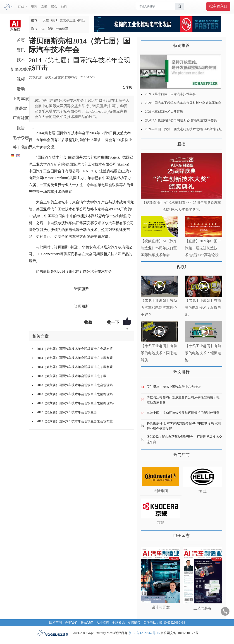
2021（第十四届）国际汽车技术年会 (170, 94)
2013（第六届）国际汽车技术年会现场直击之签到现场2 (75, 403)
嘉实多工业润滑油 (72, 20)
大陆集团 (161, 491)
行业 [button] (21, 6)
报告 (21, 128)
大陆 (46, 20)
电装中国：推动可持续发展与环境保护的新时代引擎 (183, 413)
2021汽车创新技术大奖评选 (164, 112)
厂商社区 (21, 118)
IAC (42, 29)
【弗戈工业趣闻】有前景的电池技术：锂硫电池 (203, 353)
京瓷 (50, 29)
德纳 (54, 20)
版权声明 (55, 623)
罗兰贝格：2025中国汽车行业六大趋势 (174, 387)
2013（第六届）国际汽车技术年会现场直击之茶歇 (72, 376)
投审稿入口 (218, 6)
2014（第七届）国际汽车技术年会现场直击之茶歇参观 (75, 358)
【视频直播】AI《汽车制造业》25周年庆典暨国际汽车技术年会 (159, 248)
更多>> (145, 142)
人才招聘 (103, 623)
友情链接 (134, 623)
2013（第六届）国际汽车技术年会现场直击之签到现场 (75, 394)
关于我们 (21, 147)
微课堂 (21, 108)
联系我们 (87, 623)
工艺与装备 (203, 608)
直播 (44, 6)
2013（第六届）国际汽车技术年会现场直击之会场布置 (75, 421)
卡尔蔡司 (62, 29)
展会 (54, 6)
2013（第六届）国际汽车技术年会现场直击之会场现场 (75, 385)
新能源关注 (21, 70)
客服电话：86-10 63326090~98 (164, 623)
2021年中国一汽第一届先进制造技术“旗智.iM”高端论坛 (184, 129)
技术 (21, 60)
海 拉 (203, 491)
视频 (34, 6)
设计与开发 (161, 607)
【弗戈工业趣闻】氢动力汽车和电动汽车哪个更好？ (159, 308)
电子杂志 (21, 138)
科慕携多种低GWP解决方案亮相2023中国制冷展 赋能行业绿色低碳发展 (184, 426)
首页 (21, 40)
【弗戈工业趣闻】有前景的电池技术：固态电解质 (159, 353)
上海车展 (21, 99)
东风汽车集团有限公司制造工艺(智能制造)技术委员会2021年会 (189, 120)
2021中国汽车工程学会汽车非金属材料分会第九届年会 (183, 103)
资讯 (21, 50)
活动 (21, 89)
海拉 (34, 29)
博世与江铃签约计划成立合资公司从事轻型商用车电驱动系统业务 (183, 400)
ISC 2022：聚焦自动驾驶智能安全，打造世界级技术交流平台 (184, 439)
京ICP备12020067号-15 (144, 633)
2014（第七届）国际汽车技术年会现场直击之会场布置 (75, 349)
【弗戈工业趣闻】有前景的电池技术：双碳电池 (203, 308)
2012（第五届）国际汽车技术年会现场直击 (67, 412)
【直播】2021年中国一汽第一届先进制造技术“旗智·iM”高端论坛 (203, 248)
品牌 (64, 6)
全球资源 (118, 623)
